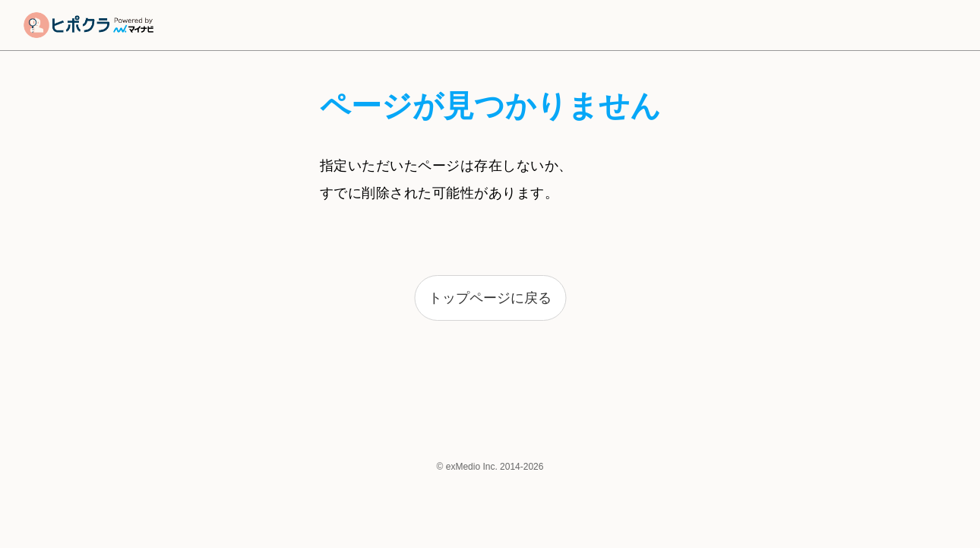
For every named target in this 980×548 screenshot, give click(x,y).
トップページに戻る (490, 298)
